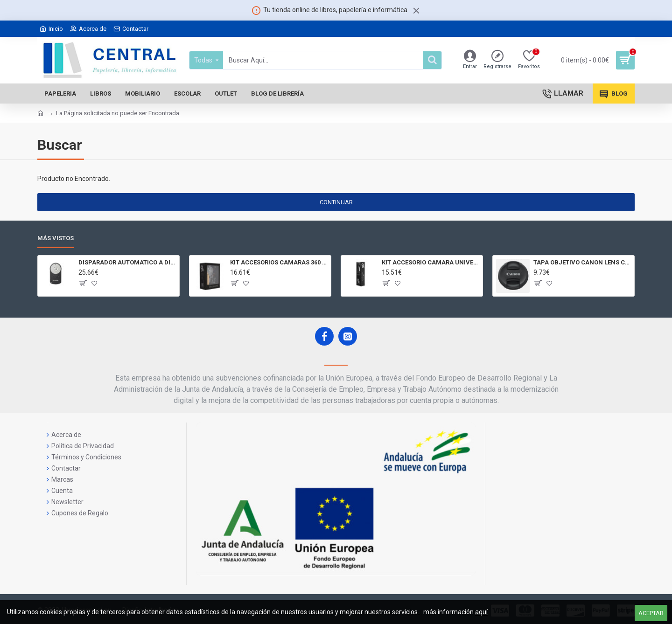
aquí (481, 612)
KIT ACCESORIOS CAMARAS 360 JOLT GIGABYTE (279, 262)
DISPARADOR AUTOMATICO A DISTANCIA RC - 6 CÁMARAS (127, 262)
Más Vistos (56, 238)
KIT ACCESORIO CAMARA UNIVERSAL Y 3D (430, 262)
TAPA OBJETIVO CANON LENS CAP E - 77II (582, 262)
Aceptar (651, 613)
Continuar (336, 202)
